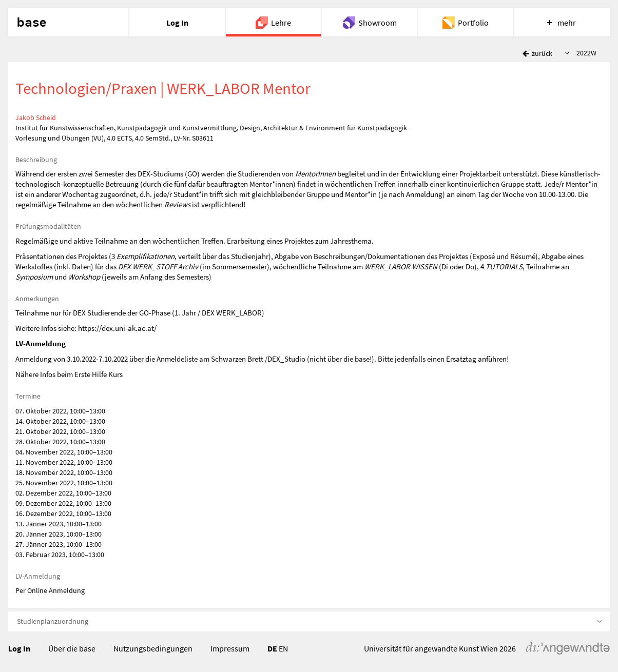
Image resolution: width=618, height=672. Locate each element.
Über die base (72, 648)
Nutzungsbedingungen (153, 648)
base (31, 23)
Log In (19, 648)
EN (283, 648)
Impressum (230, 648)
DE (272, 648)
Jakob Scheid (36, 117)
